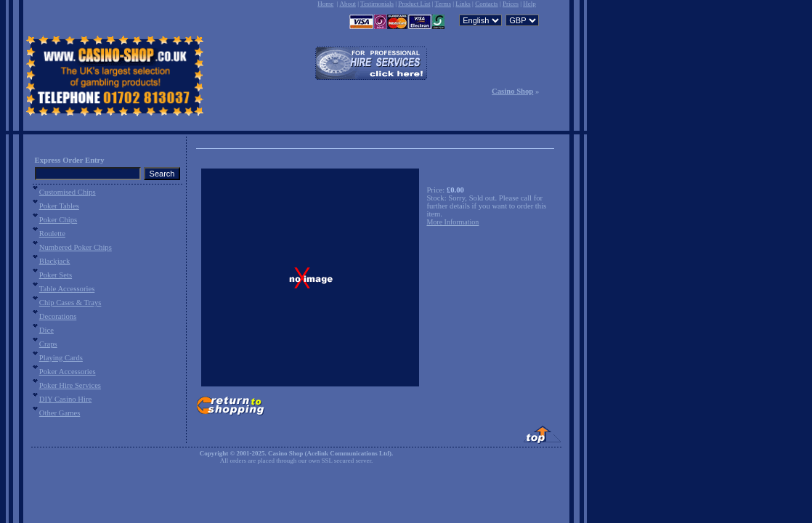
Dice (46, 330)
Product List (414, 4)
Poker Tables (59, 206)
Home (325, 4)
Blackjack (55, 261)
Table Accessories (67, 289)
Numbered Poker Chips (76, 247)
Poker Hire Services (70, 385)
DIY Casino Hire (65, 399)
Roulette (52, 234)
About (348, 4)
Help (529, 4)
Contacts (487, 4)
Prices (511, 4)
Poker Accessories (68, 372)
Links (463, 4)
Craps (48, 344)
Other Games (60, 413)
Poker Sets (56, 275)
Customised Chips (68, 192)
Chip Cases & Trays (70, 303)
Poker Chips (58, 220)
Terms (443, 4)
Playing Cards (61, 358)
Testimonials (377, 4)
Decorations (58, 316)
